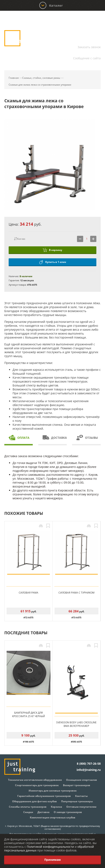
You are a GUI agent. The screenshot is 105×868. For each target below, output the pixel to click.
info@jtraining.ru (89, 53)
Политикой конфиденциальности (50, 847)
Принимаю (52, 860)
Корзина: (93, 19)
